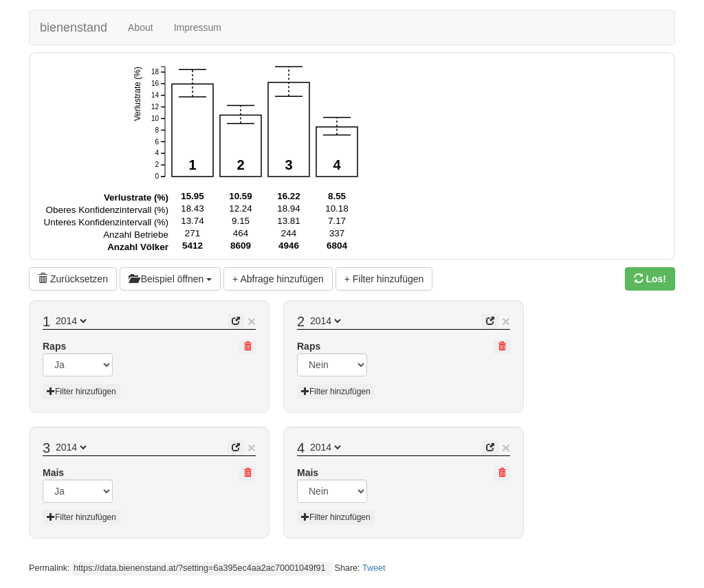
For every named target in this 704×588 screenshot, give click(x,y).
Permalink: (49, 568)
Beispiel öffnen (170, 279)
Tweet (374, 568)
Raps (54, 346)
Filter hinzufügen (81, 392)
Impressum (198, 27)
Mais (53, 473)
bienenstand (74, 27)
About (141, 27)
